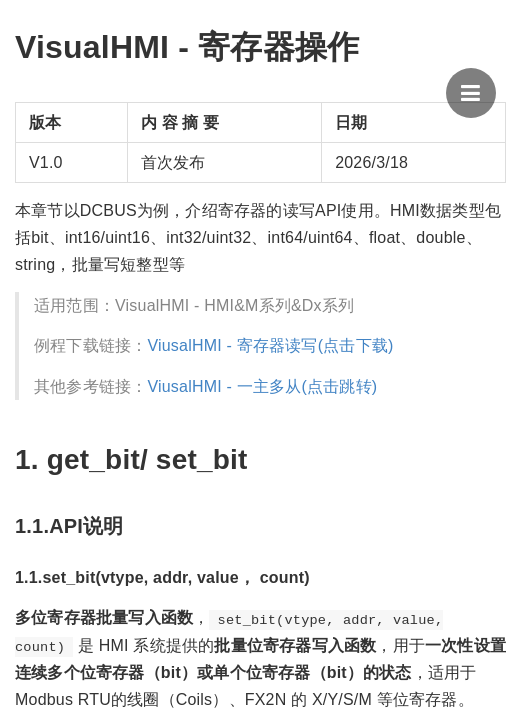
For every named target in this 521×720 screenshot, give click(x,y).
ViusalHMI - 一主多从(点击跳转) (262, 386)
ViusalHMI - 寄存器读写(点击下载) (270, 345)
